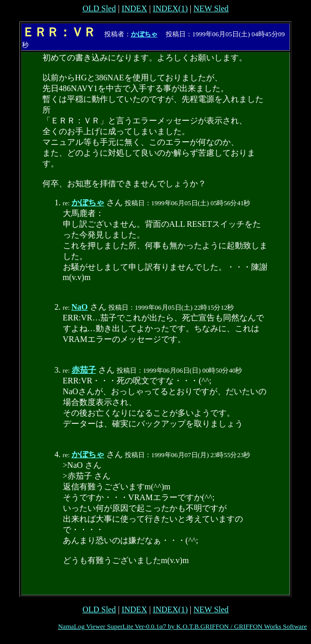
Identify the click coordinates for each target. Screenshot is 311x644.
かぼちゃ (144, 34)
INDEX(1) (170, 8)
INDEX (135, 8)
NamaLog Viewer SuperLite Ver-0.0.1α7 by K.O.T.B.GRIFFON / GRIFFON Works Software (182, 626)
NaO (80, 307)
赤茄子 (84, 370)
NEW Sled (211, 8)
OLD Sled (99, 8)
